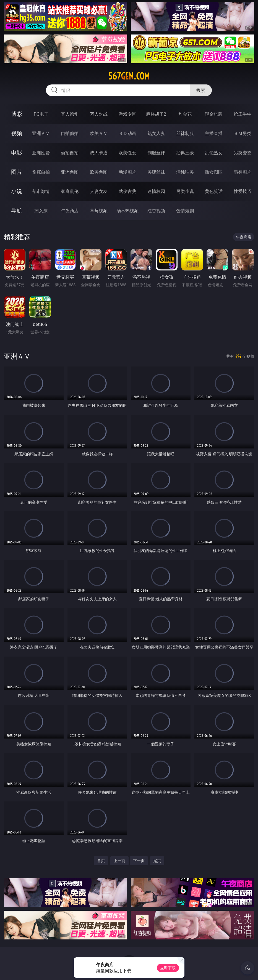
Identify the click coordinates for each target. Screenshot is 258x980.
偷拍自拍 (70, 153)
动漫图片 (127, 172)
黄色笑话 (214, 191)
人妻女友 (99, 191)
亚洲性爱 (41, 153)
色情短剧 (185, 211)
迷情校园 (156, 191)
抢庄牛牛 (243, 114)
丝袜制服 (185, 133)
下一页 (139, 861)
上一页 (119, 861)
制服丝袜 (156, 153)
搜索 (201, 90)
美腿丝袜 (156, 172)
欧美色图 (99, 172)
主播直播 (214, 133)
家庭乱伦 (70, 191)
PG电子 (41, 114)
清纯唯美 (185, 172)
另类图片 (243, 172)
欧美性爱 (127, 153)
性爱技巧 (243, 191)
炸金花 (185, 114)
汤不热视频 (127, 211)
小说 (17, 191)
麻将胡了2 (156, 114)
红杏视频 (156, 211)
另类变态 (243, 153)
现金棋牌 (214, 114)
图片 (17, 172)
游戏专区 (127, 114)
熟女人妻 (156, 133)
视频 (17, 133)
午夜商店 (70, 211)
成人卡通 (99, 153)
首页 (101, 861)
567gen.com (129, 76)
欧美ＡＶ (99, 133)
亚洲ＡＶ (41, 133)
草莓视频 (99, 211)
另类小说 (185, 191)
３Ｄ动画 (127, 133)
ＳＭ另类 (243, 133)
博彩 (17, 114)
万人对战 (99, 114)
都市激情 (41, 191)
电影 (17, 152)
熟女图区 (214, 172)
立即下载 (168, 968)
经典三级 (185, 153)
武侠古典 (127, 191)
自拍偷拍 (70, 133)
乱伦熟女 (214, 153)
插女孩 (41, 211)
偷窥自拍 (41, 172)
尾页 (157, 861)
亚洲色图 (70, 172)
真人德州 (70, 114)
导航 (17, 210)
